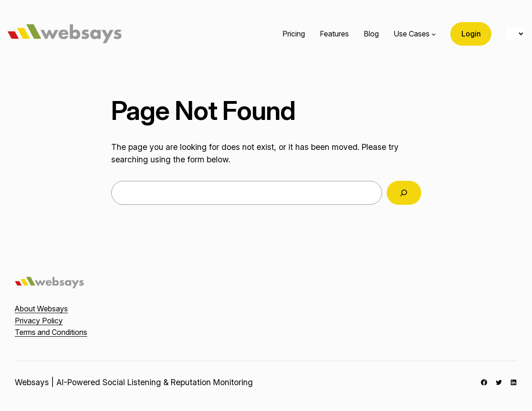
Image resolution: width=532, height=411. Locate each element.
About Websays (41, 309)
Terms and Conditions (51, 332)
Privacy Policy (39, 321)
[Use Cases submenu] (434, 34)
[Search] (404, 193)
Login (471, 34)
